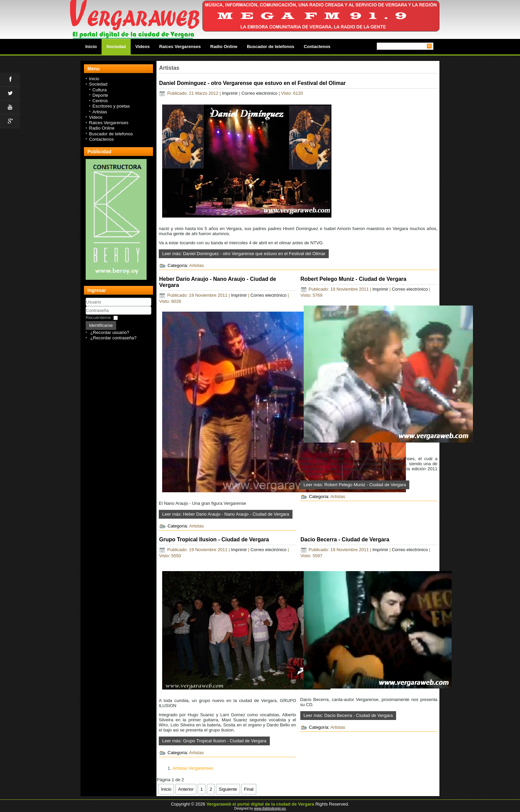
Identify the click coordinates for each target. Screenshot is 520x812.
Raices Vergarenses (180, 47)
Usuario (86, 306)
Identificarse (101, 325)
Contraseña (86, 315)
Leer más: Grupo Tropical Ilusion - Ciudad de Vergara (214, 741)
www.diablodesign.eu (270, 808)
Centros (100, 101)
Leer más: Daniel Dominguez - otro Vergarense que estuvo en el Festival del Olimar (244, 254)
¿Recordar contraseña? (114, 338)
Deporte (100, 95)
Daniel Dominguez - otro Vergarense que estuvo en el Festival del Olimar (252, 83)
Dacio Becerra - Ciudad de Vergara (345, 539)
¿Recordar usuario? (110, 332)
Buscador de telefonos (270, 47)
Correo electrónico (260, 93)
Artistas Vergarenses (193, 768)
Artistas (100, 112)
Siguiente (228, 789)
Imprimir (231, 93)
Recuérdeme (98, 318)
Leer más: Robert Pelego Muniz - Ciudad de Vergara (355, 485)
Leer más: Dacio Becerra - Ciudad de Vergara (348, 715)
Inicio (91, 47)
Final (249, 789)
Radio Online (224, 47)
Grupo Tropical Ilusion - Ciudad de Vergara (214, 539)
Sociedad (116, 47)
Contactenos (317, 47)
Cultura (100, 90)
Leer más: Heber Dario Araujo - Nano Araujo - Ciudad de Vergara (226, 514)
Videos (143, 47)
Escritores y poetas (111, 106)
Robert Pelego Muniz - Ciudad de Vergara (354, 279)
